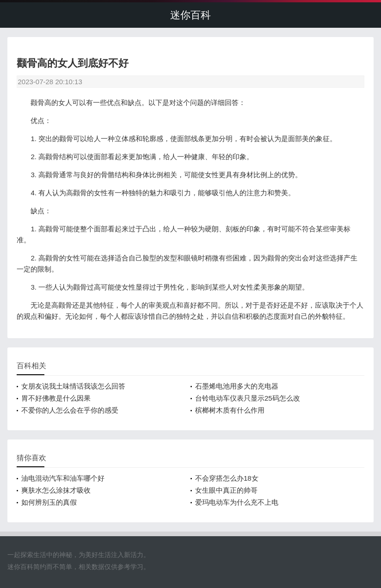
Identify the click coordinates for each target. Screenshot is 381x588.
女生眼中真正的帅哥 (226, 490)
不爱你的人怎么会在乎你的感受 (70, 410)
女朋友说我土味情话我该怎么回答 (73, 386)
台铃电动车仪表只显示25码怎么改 (248, 398)
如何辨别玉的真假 (49, 502)
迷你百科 (190, 15)
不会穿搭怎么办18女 (227, 478)
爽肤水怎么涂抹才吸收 (56, 490)
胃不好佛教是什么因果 (56, 398)
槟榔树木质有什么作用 (230, 410)
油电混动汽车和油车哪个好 (63, 478)
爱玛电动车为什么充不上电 (237, 502)
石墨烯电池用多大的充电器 (237, 386)
